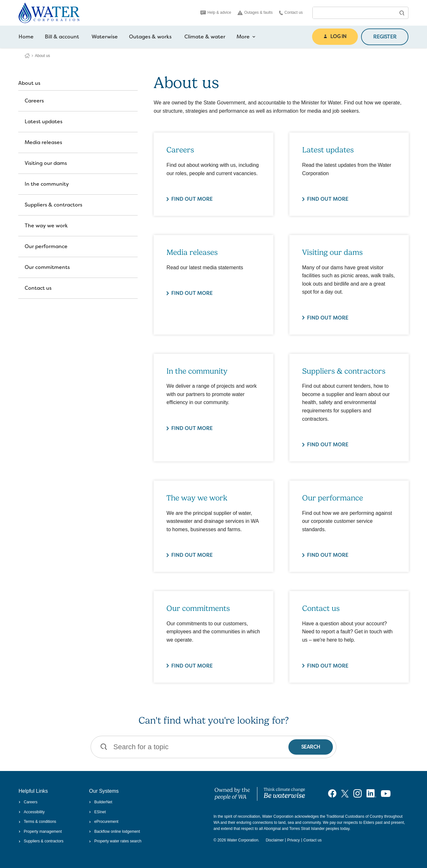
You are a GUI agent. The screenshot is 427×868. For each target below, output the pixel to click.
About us (29, 83)
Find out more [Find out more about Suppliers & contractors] (328, 445)
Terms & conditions (37, 822)
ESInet (97, 812)
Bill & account (62, 37)
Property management (40, 831)
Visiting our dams (46, 163)
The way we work (46, 226)
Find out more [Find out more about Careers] (192, 199)
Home (26, 37)
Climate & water (205, 37)
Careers (34, 101)
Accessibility (32, 812)
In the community (47, 184)
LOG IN (335, 36)
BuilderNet (101, 802)
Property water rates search (115, 841)
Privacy (293, 840)
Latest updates (44, 122)
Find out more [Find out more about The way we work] (192, 555)
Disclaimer (275, 840)
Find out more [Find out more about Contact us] (328, 666)
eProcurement (104, 822)
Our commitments (47, 267)
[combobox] (354, 13)
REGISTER (385, 37)
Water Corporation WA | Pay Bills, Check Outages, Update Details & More (27, 56)
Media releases (43, 142)
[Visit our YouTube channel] (386, 793)
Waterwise (105, 37)
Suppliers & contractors (53, 205)
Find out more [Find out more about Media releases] (192, 293)
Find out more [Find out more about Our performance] (328, 555)
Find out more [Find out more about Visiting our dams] (328, 318)
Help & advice (216, 12)
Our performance (46, 246)
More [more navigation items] (246, 37)
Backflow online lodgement (114, 831)
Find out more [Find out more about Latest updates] (328, 199)
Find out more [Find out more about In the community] (192, 428)
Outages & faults (255, 13)
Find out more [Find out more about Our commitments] (192, 666)
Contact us (291, 13)
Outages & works (150, 37)
